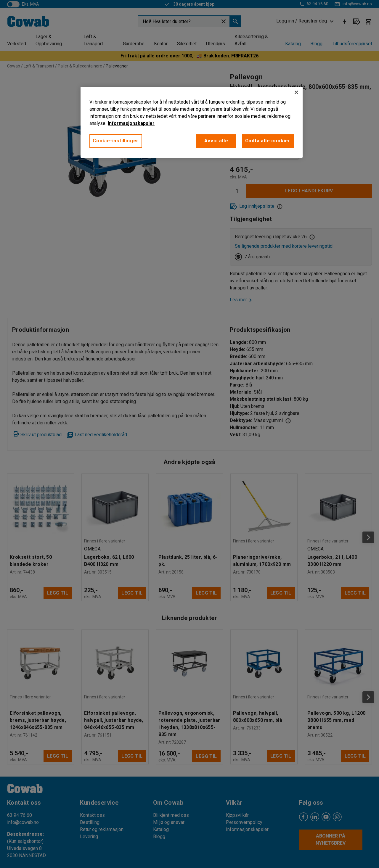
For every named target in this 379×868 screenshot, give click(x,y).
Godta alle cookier (268, 141)
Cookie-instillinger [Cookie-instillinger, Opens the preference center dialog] (116, 141)
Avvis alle (216, 141)
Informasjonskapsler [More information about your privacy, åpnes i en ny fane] (131, 123)
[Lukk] (296, 92)
